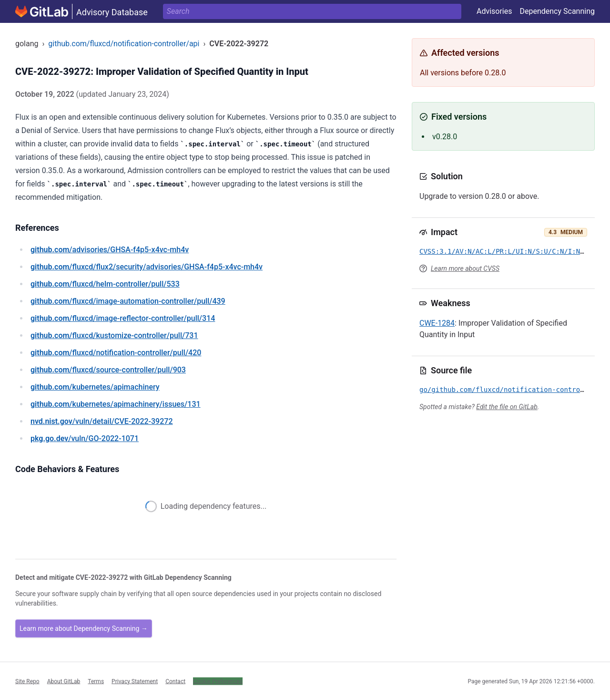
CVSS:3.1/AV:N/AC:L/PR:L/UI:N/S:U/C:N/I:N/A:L (508, 251)
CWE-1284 (437, 323)
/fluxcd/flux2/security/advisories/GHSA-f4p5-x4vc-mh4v (147, 267)
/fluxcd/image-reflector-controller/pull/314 (123, 318)
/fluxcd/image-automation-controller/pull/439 (128, 301)
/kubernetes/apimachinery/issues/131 (116, 404)
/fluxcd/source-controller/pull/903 (108, 370)
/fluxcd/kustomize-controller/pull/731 (114, 335)
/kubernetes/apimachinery (95, 387)
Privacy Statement (135, 681)
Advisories (494, 11)
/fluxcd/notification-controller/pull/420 (116, 353)
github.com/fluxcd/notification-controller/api (124, 44)
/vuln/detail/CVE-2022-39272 (102, 421)
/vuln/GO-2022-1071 (85, 438)
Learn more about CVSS (465, 268)
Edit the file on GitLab (507, 407)
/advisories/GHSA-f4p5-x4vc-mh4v (110, 250)
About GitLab (64, 681)
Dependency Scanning (557, 11)
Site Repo (27, 681)
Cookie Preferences (218, 681)
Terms (96, 681)
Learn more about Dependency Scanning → (84, 628)
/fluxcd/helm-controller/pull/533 (105, 284)
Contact (175, 681)
